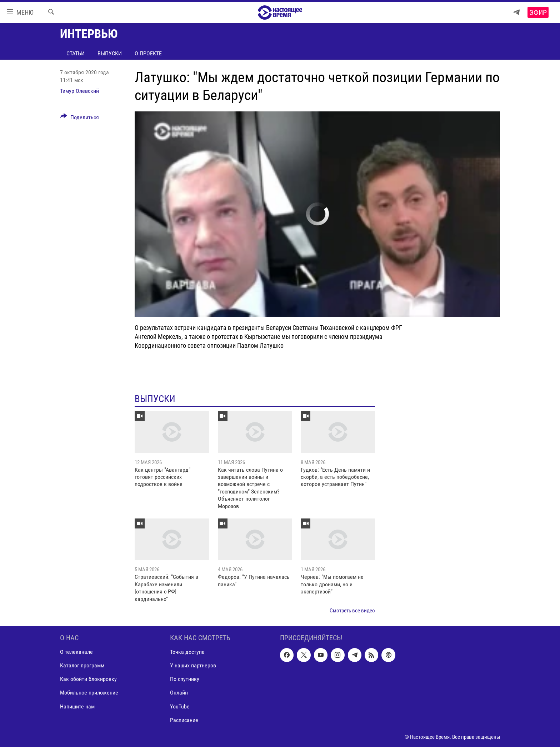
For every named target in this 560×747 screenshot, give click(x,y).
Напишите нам (77, 706)
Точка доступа (187, 652)
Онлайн (179, 693)
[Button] (80, 119)
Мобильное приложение (89, 693)
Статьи (76, 53)
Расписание (184, 720)
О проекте (148, 53)
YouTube (180, 706)
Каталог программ (82, 666)
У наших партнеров (193, 666)
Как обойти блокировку (88, 679)
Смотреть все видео (352, 611)
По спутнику (185, 679)
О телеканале (76, 652)
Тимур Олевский (79, 91)
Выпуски (110, 53)
